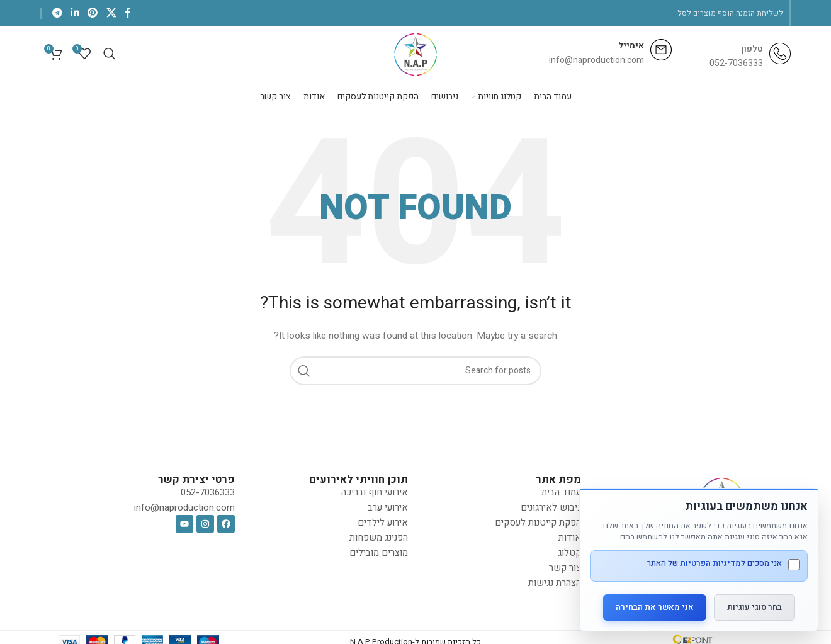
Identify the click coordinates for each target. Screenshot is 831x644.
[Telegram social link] (57, 13)
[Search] (110, 55)
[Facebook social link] (127, 13)
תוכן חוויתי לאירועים (359, 483)
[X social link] (111, 13)
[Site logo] (416, 54)
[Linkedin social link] (75, 13)
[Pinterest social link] (93, 13)
